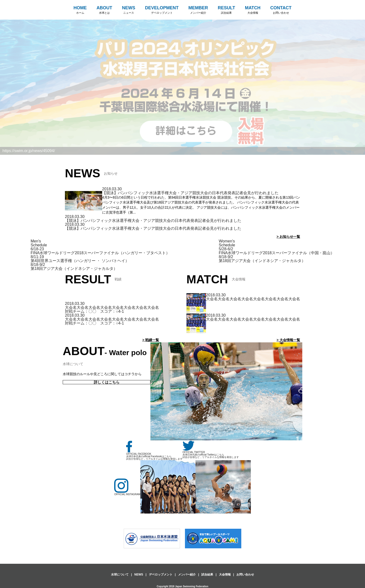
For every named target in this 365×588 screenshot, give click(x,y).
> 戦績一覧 (151, 340)
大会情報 (225, 575)
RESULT (226, 10)
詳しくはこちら (107, 382)
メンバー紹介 (187, 575)
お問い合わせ (245, 575)
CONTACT (281, 10)
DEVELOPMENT (162, 10)
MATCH (253, 10)
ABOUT (104, 10)
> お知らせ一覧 (288, 237)
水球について (120, 575)
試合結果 (207, 575)
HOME (80, 10)
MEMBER (198, 10)
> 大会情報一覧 (288, 340)
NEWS (129, 10)
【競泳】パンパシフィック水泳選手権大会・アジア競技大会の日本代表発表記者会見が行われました (190, 193)
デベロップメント (161, 575)
